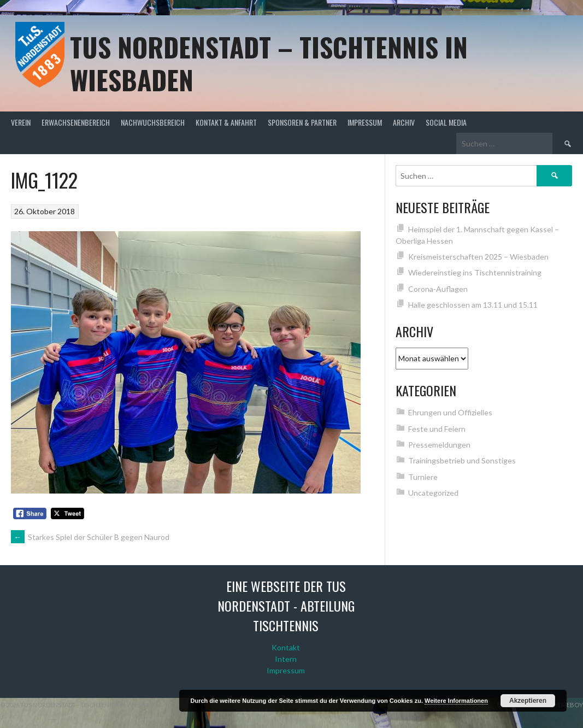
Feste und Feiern (437, 429)
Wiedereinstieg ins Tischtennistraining (475, 272)
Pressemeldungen (439, 445)
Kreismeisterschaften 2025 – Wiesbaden (478, 257)
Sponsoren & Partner (302, 122)
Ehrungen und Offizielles (450, 412)
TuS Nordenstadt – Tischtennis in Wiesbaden (269, 63)
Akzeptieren (528, 701)
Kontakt (286, 647)
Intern (286, 659)
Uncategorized (433, 493)
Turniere (423, 477)
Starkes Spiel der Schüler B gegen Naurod (90, 537)
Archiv (404, 122)
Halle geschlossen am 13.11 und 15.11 (473, 305)
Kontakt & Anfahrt (226, 122)
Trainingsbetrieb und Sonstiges (462, 460)
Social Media (446, 122)
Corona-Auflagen (438, 289)
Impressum (365, 122)
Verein (21, 122)
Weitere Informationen (456, 701)
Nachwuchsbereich (153, 122)
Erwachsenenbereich (76, 122)
